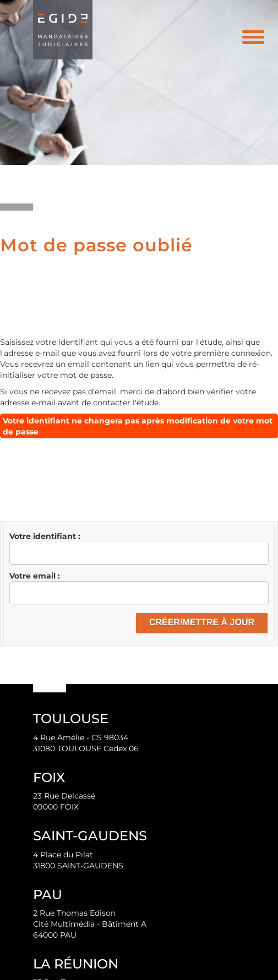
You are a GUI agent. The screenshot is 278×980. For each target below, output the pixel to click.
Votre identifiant (44, 536)
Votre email (34, 576)
